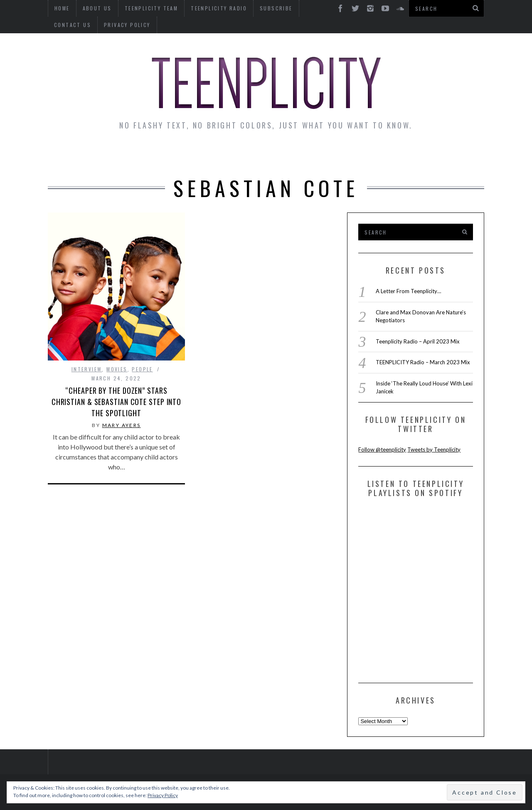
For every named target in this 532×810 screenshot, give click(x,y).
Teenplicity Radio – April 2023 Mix (418, 341)
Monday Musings (264, 155)
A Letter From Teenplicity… (408, 291)
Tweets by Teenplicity (434, 449)
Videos (459, 155)
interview (87, 369)
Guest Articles (348, 155)
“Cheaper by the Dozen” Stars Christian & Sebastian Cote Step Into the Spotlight (116, 402)
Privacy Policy (77, 25)
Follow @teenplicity (382, 449)
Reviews (413, 155)
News (71, 155)
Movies (117, 369)
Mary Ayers (122, 425)
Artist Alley (186, 155)
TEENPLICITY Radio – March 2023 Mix (423, 362)
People (142, 369)
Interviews (120, 155)
